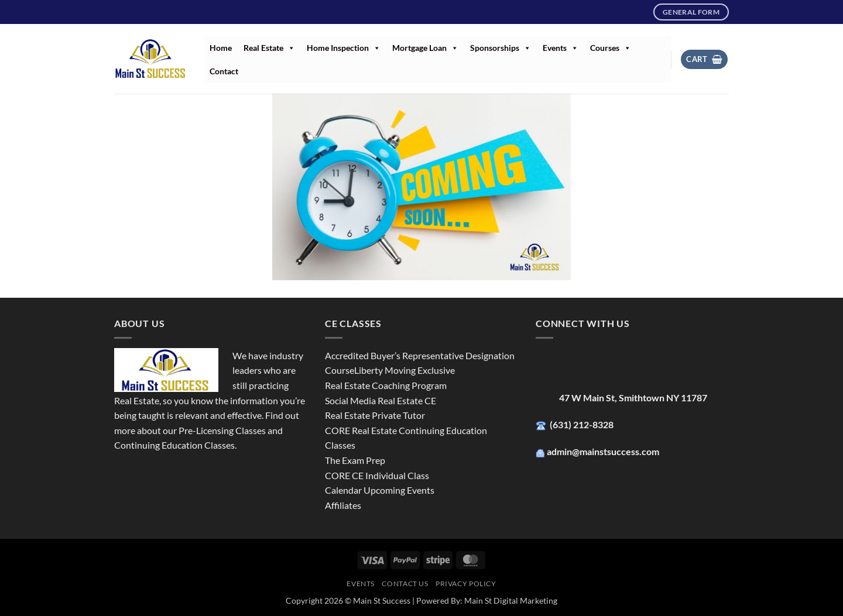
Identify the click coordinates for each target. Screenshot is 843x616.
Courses (611, 48)
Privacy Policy (466, 584)
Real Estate (269, 48)
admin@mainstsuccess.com (604, 451)
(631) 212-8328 (582, 424)
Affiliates (343, 505)
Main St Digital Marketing (511, 600)
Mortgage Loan (425, 48)
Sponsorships (501, 48)
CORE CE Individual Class (377, 475)
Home (221, 48)
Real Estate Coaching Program (386, 385)
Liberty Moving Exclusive (405, 370)
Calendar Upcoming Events (380, 490)
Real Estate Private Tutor (375, 415)
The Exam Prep (355, 460)
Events (561, 48)
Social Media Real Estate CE (381, 400)
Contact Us (405, 584)
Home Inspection (344, 48)
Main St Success (382, 600)
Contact (224, 71)
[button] (704, 59)
